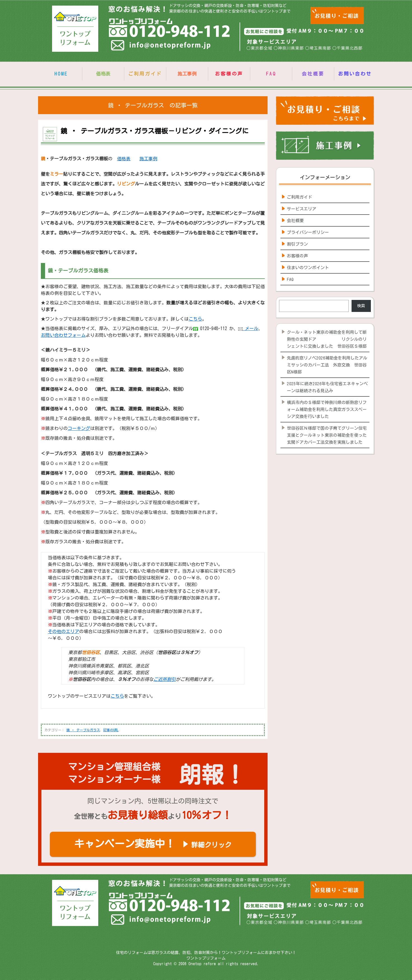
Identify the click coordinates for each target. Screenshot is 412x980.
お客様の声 (229, 74)
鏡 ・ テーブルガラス (83, 730)
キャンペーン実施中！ (153, 843)
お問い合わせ (355, 74)
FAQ (271, 74)
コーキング (79, 428)
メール (248, 328)
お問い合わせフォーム (63, 335)
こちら (195, 319)
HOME (61, 74)
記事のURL (111, 730)
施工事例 (148, 159)
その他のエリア (64, 631)
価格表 (124, 159)
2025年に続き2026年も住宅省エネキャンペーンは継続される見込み (327, 387)
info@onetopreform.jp (161, 46)
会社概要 (313, 74)
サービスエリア (302, 209)
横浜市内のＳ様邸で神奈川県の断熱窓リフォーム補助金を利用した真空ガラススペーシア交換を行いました (327, 409)
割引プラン (297, 244)
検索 (361, 306)
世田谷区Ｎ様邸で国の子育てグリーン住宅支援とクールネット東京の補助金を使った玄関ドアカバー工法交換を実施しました (327, 435)
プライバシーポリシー (308, 232)
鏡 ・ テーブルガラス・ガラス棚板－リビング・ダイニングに (154, 131)
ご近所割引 (165, 679)
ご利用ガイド (145, 74)
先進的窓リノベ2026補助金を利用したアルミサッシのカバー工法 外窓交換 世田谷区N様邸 (327, 365)
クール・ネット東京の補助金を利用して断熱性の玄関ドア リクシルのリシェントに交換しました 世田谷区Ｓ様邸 (327, 339)
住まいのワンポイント (308, 268)
